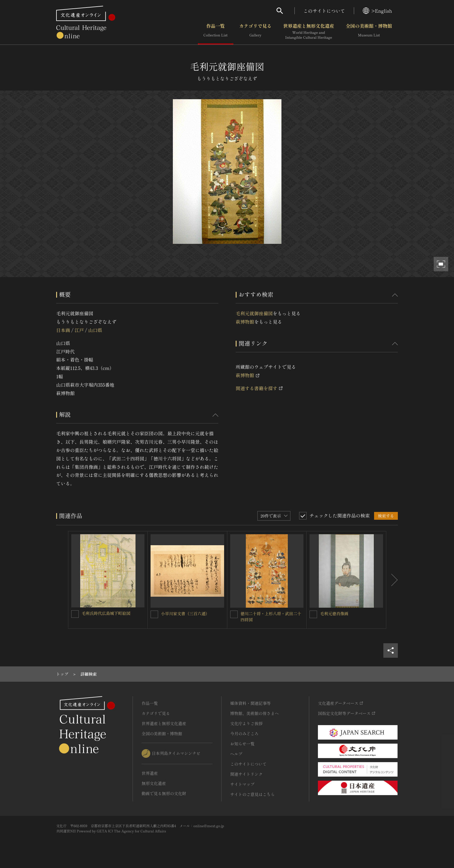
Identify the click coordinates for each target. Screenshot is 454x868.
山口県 (95, 330)
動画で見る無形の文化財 (164, 793)
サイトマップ (242, 784)
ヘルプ (236, 754)
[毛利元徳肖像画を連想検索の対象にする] (313, 614)
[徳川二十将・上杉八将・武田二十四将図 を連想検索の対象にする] (234, 614)
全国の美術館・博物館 (369, 32)
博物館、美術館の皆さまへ (255, 713)
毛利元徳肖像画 (334, 613)
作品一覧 (216, 32)
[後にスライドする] (392, 580)
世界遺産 (150, 773)
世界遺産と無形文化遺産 (309, 32)
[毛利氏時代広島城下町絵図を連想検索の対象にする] (75, 614)
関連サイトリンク (246, 774)
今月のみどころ (244, 734)
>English (377, 11)
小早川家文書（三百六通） (185, 613)
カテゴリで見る (255, 32)
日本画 (63, 330)
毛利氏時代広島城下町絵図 (106, 613)
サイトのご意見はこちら (252, 794)
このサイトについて (324, 11)
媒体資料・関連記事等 (250, 703)
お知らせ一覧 (242, 744)
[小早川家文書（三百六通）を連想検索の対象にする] (154, 614)
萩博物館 (245, 322)
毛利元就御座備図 (254, 313)
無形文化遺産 (154, 783)
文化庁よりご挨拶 (246, 723)
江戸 (79, 330)
